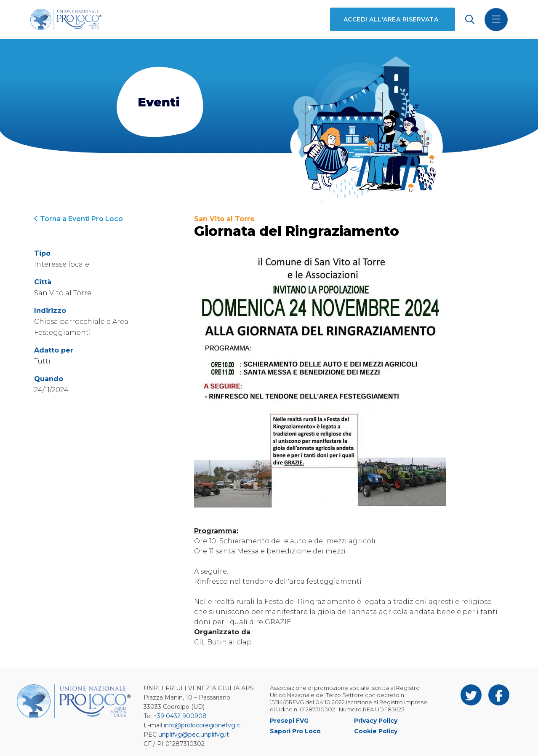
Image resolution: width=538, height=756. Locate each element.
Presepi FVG (289, 721)
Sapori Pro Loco (295, 731)
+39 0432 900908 (180, 716)
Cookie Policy (376, 731)
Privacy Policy (376, 721)
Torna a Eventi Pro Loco (79, 219)
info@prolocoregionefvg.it (202, 725)
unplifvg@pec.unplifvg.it (194, 735)
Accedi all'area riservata (391, 19)
